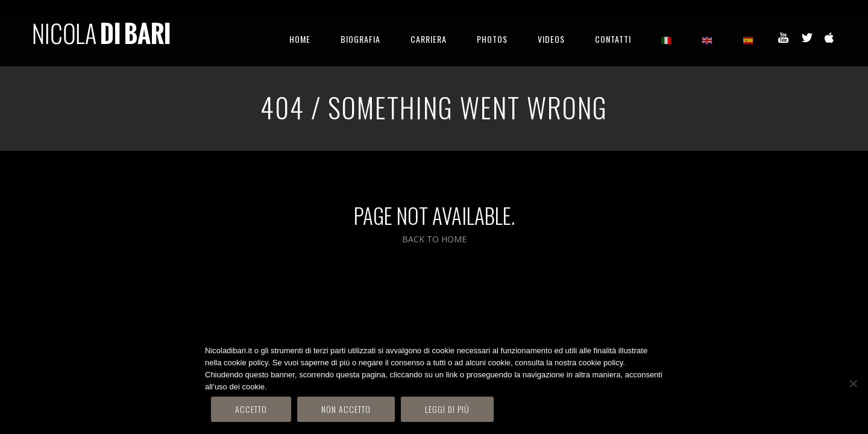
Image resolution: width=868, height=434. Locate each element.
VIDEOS (551, 39)
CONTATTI (613, 39)
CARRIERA (429, 39)
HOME (300, 39)
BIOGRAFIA (360, 39)
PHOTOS (492, 39)
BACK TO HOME (434, 239)
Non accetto (346, 409)
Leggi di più (447, 409)
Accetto (251, 409)
